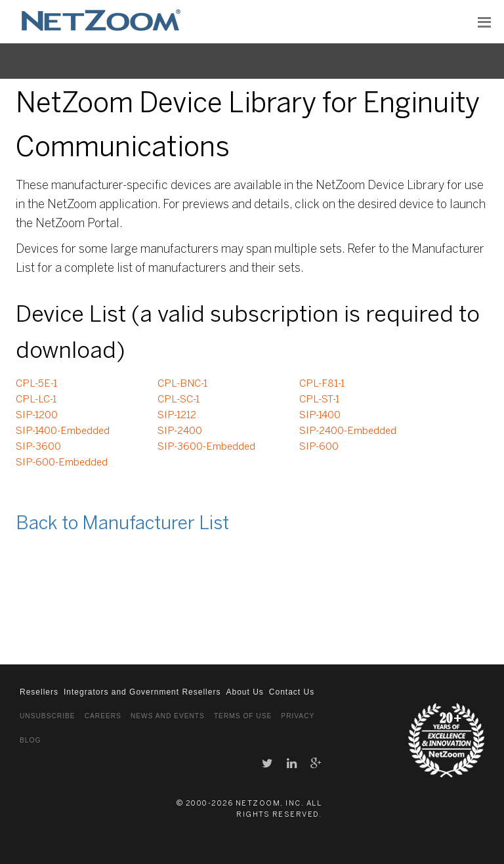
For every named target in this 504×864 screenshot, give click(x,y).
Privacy (298, 716)
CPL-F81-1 (322, 384)
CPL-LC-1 (36, 400)
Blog (30, 740)
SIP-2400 (180, 431)
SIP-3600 (38, 447)
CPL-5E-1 (36, 384)
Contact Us (292, 692)
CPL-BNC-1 (182, 384)
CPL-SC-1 (178, 400)
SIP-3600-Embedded (206, 447)
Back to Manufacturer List (122, 524)
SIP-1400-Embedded (63, 431)
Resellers (39, 692)
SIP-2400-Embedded (348, 431)
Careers (103, 716)
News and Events (168, 716)
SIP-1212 (177, 416)
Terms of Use (243, 716)
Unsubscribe (48, 716)
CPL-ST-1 (319, 400)
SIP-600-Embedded (62, 463)
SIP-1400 (320, 416)
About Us (244, 692)
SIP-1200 (37, 416)
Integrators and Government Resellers (142, 692)
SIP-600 (319, 447)
